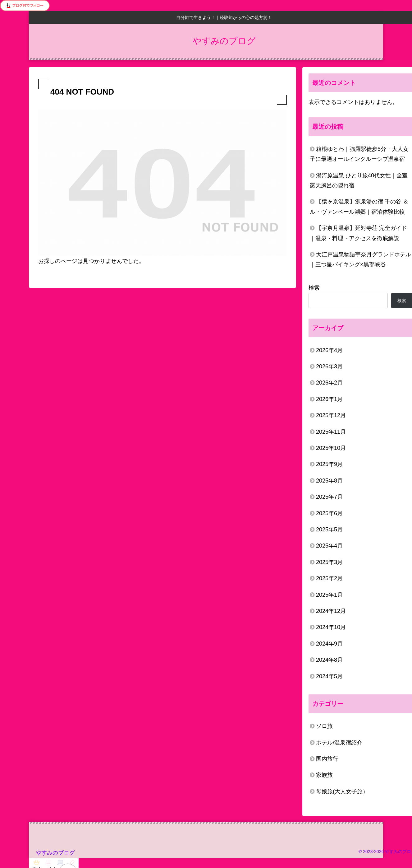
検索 (314, 288)
